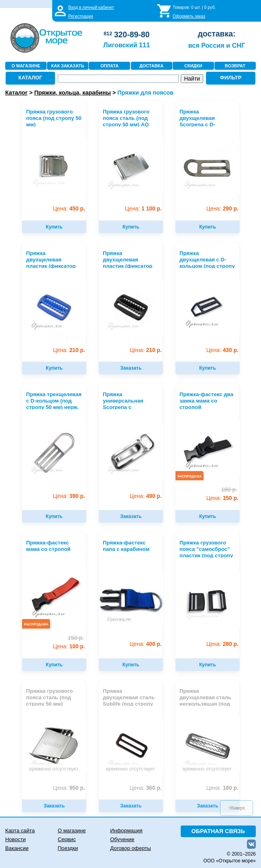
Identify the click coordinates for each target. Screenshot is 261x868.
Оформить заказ (189, 16)
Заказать (131, 368)
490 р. (146, 496)
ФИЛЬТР (231, 78)
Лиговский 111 (126, 45)
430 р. (222, 350)
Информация (126, 831)
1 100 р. (143, 209)
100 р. (69, 646)
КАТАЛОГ (30, 78)
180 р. (222, 788)
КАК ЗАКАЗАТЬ (68, 66)
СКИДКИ (193, 66)
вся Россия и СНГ (217, 45)
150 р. (222, 498)
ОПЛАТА (109, 66)
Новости (15, 839)
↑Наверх (237, 808)
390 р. (69, 496)
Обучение (122, 839)
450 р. (69, 209)
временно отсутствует (54, 769)
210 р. (69, 350)
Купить (54, 227)
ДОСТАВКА (151, 66)
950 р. (69, 788)
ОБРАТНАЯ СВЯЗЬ (218, 831)
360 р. (146, 788)
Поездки (68, 848)
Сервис (67, 839)
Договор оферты (130, 848)
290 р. (222, 209)
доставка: (216, 34)
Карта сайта (20, 831)
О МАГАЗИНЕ (26, 66)
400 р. (146, 644)
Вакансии (17, 848)
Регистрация (81, 16)
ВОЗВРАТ (235, 66)
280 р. (222, 644)
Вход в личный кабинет (91, 7)
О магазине (72, 831)
